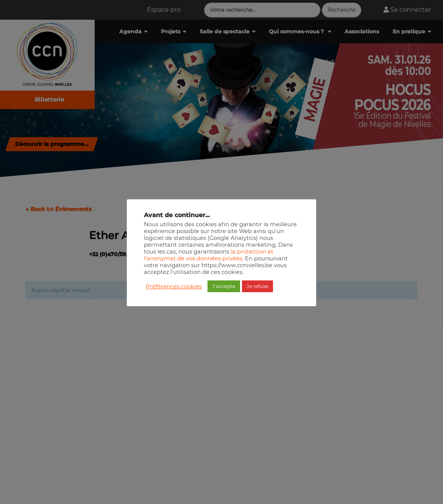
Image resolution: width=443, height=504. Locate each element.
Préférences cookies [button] (174, 286)
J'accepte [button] (224, 286)
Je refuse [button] (257, 286)
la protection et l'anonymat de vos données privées (209, 255)
